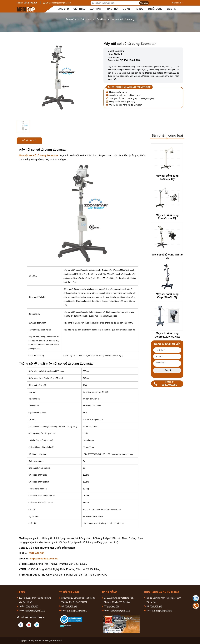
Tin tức (139, 9)
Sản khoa (101, 19)
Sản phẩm (96, 9)
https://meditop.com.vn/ (44, 559)
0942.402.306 (31, 3)
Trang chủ (62, 9)
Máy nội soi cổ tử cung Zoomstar (39, 156)
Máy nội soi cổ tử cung (123, 19)
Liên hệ (171, 9)
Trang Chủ (71, 19)
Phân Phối (112, 9)
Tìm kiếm (144, 3)
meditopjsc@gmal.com (61, 3)
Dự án (126, 9)
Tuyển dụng (155, 9)
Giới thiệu (79, 9)
